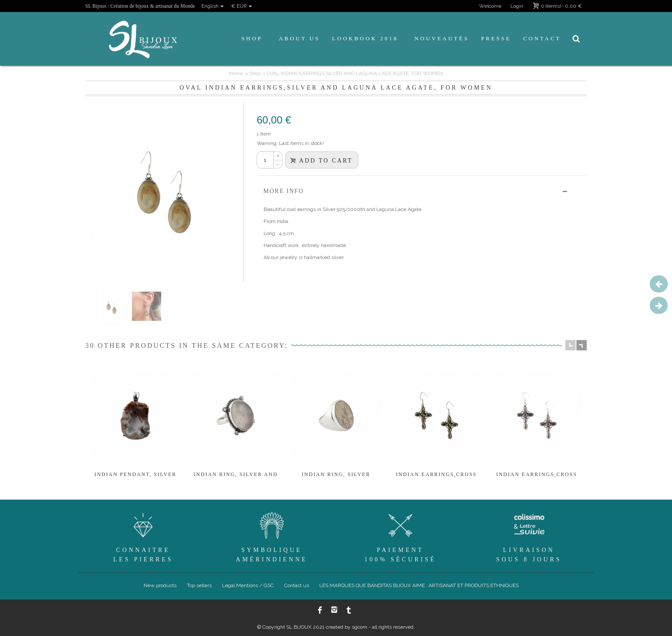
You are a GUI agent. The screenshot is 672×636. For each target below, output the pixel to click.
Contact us (297, 585)
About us (299, 38)
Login (517, 6)
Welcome (490, 6)
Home (236, 73)
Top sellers (199, 585)
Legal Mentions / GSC (248, 585)
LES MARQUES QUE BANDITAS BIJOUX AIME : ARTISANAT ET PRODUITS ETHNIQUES (419, 585)
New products (160, 585)
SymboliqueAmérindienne (272, 536)
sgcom (360, 627)
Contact (542, 38)
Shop (252, 38)
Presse (496, 38)
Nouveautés (442, 38)
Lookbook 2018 (365, 38)
